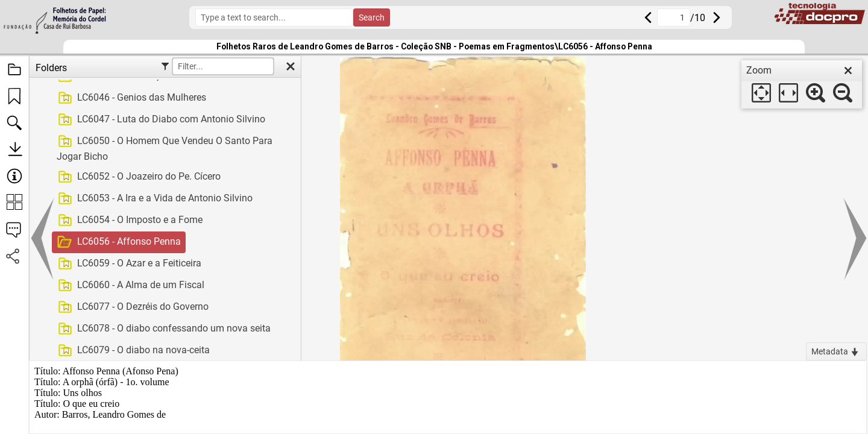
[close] (848, 71)
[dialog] (802, 84)
